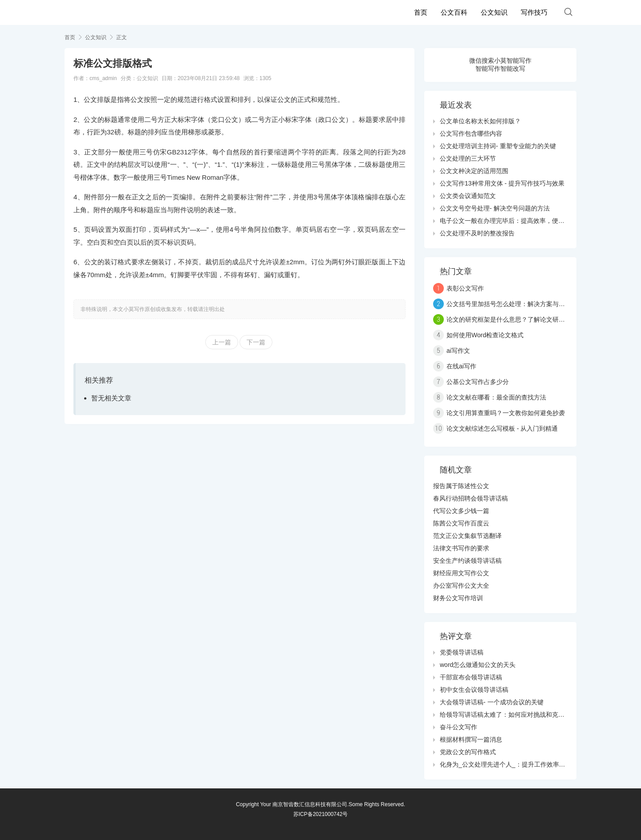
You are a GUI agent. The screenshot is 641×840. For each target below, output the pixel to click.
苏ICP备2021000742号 (321, 814)
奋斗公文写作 (458, 727)
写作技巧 (534, 12)
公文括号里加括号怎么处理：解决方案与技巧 (509, 304)
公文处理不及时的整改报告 (477, 233)
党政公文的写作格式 (468, 752)
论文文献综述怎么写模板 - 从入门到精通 (502, 428)
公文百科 (454, 12)
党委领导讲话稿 (462, 652)
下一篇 (256, 342)
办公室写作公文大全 (461, 586)
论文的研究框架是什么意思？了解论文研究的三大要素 (521, 319)
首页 (421, 12)
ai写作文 (458, 351)
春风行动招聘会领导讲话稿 (471, 498)
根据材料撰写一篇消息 (471, 739)
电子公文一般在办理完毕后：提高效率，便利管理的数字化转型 (527, 221)
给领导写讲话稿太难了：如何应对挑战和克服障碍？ (511, 715)
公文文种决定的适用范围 (474, 171)
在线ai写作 (461, 366)
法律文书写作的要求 (461, 548)
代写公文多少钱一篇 (461, 511)
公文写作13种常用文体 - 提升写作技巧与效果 (502, 183)
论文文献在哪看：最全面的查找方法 (496, 397)
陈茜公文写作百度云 (461, 523)
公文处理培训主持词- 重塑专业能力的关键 (498, 146)
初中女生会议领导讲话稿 (474, 690)
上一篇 (222, 342)
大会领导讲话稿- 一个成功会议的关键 (492, 702)
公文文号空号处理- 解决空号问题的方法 (495, 208)
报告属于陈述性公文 (461, 486)
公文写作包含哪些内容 (471, 133)
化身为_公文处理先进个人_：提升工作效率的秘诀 (509, 764)
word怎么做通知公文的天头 (478, 665)
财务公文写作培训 (458, 598)
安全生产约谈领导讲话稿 (467, 561)
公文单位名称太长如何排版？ (480, 121)
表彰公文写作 (465, 288)
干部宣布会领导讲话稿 (471, 677)
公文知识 (494, 12)
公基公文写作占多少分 (478, 382)
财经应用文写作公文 (461, 573)
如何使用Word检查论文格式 (485, 335)
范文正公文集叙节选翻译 (467, 536)
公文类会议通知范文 (468, 196)
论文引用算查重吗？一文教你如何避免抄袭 (506, 413)
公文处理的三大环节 (468, 158)
